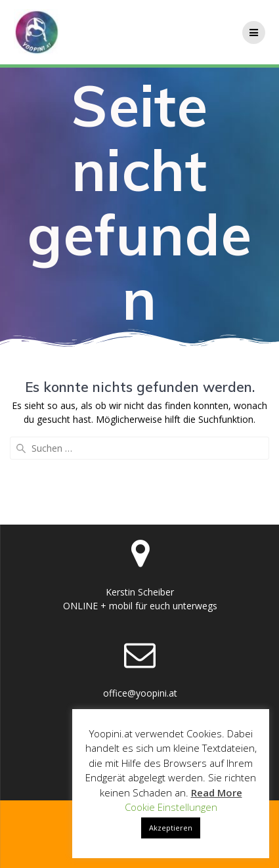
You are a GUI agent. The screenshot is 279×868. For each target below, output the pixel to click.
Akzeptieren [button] (171, 828)
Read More (217, 792)
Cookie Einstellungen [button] (171, 807)
